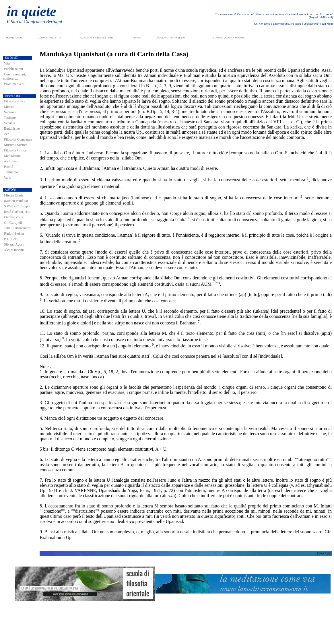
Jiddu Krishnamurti (17, 228)
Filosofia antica (15, 101)
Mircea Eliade (14, 195)
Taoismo (10, 118)
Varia (8, 178)
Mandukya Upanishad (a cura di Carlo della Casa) (114, 54)
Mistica (9, 107)
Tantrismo (11, 172)
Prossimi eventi (15, 84)
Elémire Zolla (13, 217)
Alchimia (10, 161)
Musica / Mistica (16, 145)
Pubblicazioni (13, 69)
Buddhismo (12, 129)
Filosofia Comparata (18, 139)
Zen (7, 134)
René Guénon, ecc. (17, 212)
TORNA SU (324, 553)
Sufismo (10, 112)
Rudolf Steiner (14, 234)
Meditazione (13, 156)
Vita (7, 63)
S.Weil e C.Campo (17, 206)
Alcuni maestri (14, 250)
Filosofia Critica (15, 150)
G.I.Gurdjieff (13, 223)
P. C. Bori (11, 239)
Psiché (8, 167)
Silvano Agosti (14, 244)
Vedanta (10, 123)
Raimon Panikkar (16, 201)
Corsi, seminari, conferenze (14, 76)
